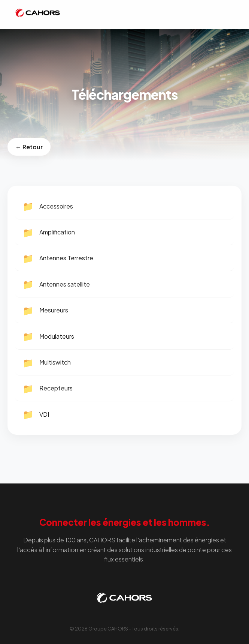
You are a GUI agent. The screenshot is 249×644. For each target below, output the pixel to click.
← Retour (29, 147)
